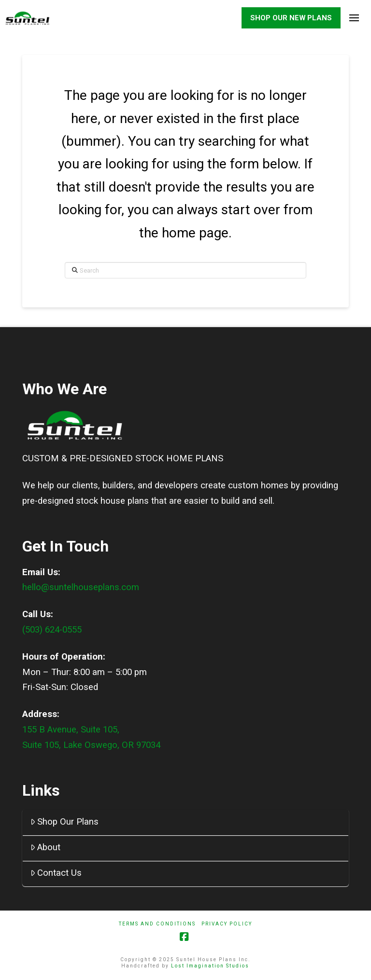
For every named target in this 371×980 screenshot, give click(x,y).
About (46, 847)
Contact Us (56, 873)
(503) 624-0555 (52, 630)
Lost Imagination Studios (210, 966)
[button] (354, 18)
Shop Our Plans (65, 822)
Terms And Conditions (157, 924)
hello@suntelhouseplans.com (81, 588)
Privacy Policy (227, 924)
